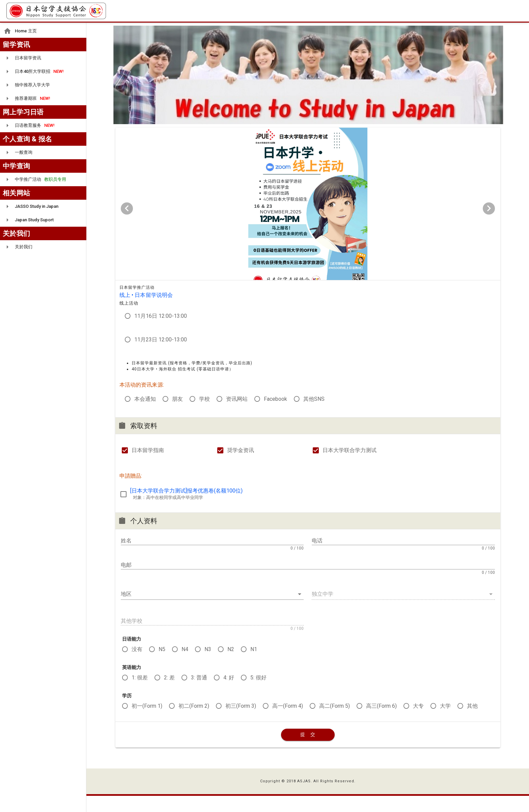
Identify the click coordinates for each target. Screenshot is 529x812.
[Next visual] (489, 211)
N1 (254, 665)
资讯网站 (237, 415)
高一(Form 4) (288, 722)
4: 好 (229, 693)
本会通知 (145, 415)
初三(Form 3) (241, 722)
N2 (231, 665)
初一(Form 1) (147, 722)
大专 (418, 722)
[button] (212, 610)
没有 (137, 665)
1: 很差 (140, 693)
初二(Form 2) (194, 722)
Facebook (275, 415)
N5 (162, 665)
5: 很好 (258, 693)
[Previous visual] (127, 211)
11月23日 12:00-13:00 (161, 355)
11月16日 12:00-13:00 (161, 332)
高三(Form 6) (381, 722)
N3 (208, 665)
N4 (185, 665)
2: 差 (169, 693)
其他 (472, 722)
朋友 (177, 415)
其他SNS (314, 415)
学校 (204, 415)
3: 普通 (199, 693)
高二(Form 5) (335, 722)
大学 (445, 722)
